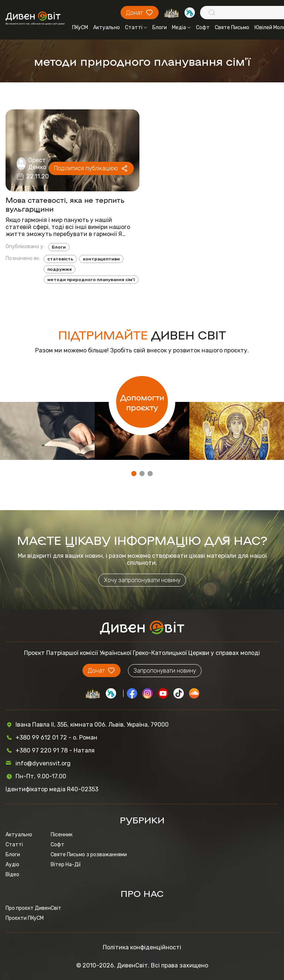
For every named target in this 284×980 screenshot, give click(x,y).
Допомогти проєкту (142, 402)
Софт (203, 28)
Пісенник (62, 835)
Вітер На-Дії (66, 865)
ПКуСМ (80, 28)
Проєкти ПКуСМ (25, 918)
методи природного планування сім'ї (91, 280)
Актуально (106, 28)
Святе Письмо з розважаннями (89, 855)
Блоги (160, 28)
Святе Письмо (232, 28)
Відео (12, 875)
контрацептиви (101, 259)
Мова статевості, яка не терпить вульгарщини (65, 204)
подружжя (60, 269)
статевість (60, 259)
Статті (136, 28)
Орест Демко (37, 164)
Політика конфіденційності (142, 947)
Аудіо (12, 865)
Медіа (181, 28)
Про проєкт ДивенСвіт (33, 908)
